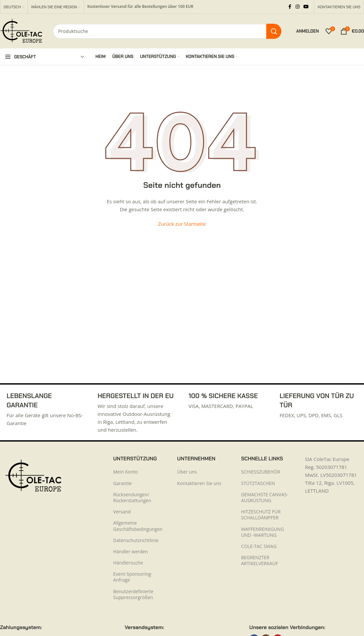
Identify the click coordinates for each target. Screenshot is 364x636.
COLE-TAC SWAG (259, 546)
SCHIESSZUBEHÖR (260, 472)
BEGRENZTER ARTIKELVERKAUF (259, 560)
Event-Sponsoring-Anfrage (133, 577)
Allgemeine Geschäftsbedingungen (138, 526)
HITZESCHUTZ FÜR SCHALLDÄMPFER (261, 515)
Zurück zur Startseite (182, 224)
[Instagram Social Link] (298, 7)
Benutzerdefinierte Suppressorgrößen (133, 594)
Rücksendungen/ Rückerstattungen (132, 497)
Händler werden (130, 551)
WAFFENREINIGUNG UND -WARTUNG (262, 532)
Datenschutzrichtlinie (136, 540)
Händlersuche (128, 563)
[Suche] (167, 31)
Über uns (187, 472)
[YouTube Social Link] (306, 7)
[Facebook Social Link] (290, 7)
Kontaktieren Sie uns (199, 483)
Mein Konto (126, 472)
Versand (122, 512)
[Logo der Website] (21, 31)
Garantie (122, 483)
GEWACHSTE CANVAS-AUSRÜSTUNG (264, 497)
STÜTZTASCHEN (258, 483)
